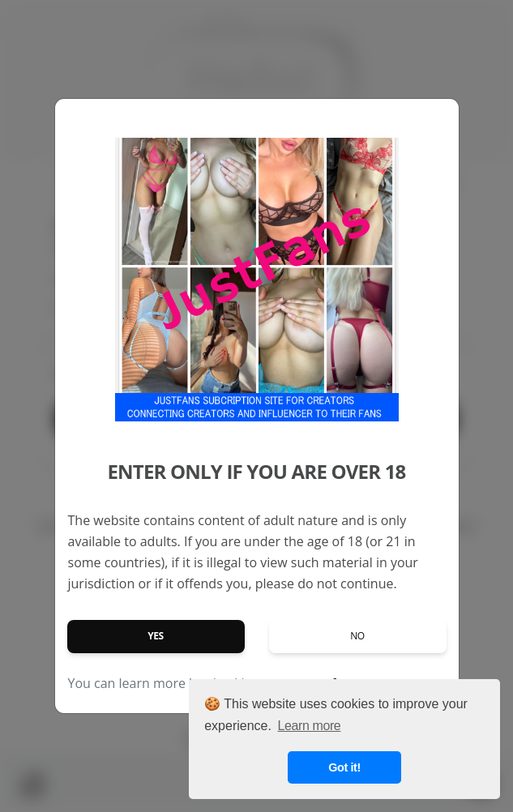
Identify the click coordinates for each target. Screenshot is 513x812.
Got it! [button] (344, 767)
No (357, 636)
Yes (156, 636)
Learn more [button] (310, 726)
